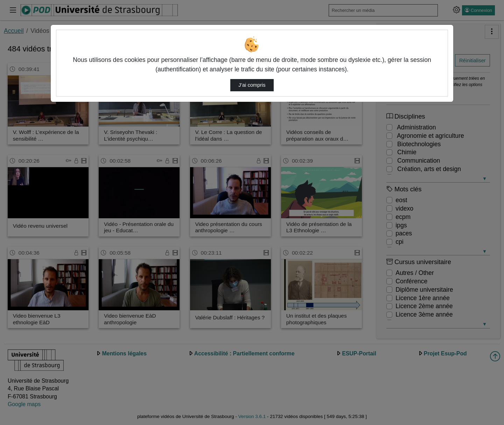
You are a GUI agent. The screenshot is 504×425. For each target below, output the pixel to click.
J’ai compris (252, 85)
